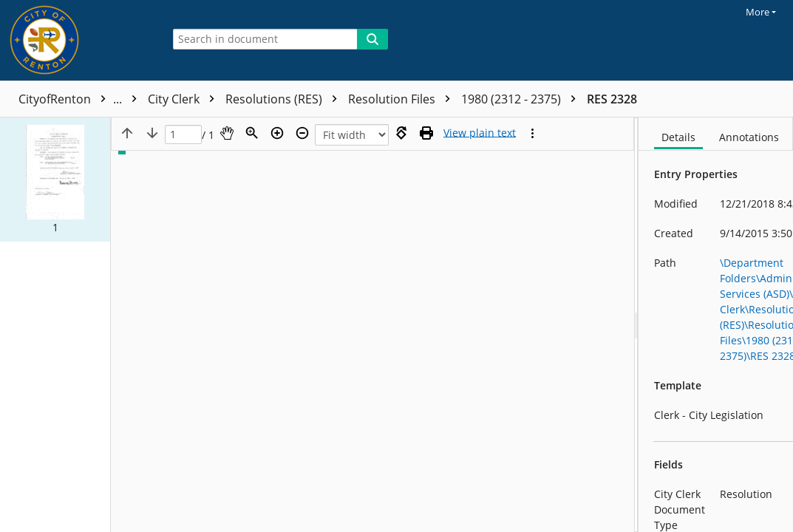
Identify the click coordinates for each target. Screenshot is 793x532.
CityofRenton (81, 99)
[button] (55, 180)
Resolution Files (403, 99)
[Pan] (227, 133)
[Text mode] (480, 133)
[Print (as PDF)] (426, 133)
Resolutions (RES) (285, 99)
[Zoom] (252, 133)
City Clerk (185, 99)
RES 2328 (612, 99)
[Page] (183, 135)
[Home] (78, 40)
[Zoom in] (277, 133)
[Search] (372, 39)
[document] (716, 325)
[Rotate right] (401, 133)
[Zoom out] (302, 133)
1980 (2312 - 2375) (522, 99)
